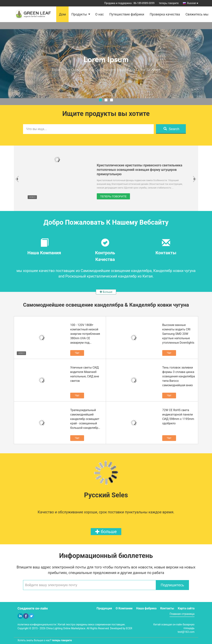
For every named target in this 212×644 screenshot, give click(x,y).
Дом (62, 14)
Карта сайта (186, 608)
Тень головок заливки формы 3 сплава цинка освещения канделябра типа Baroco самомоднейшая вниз (179, 376)
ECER (129, 628)
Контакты (167, 608)
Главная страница (182, 614)
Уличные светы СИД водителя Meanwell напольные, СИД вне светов (85, 374)
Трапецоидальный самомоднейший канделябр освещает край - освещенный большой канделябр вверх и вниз (85, 419)
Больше (106, 292)
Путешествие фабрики (127, 14)
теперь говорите (169, 3)
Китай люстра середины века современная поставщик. (92, 624)
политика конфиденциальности (37, 624)
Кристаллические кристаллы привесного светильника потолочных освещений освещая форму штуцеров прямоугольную (140, 170)
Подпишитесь (172, 585)
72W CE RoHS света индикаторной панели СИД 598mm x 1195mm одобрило (178, 417)
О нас (99, 14)
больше (106, 532)
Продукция (104, 608)
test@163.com (186, 632)
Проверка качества (165, 14)
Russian (193, 3)
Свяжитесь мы (197, 14)
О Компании (124, 608)
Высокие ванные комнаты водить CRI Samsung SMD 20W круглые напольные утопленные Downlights (178, 334)
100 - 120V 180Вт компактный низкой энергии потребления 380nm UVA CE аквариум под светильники (85, 334)
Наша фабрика (146, 608)
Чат (77, 353)
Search (171, 129)
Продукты (79, 14)
